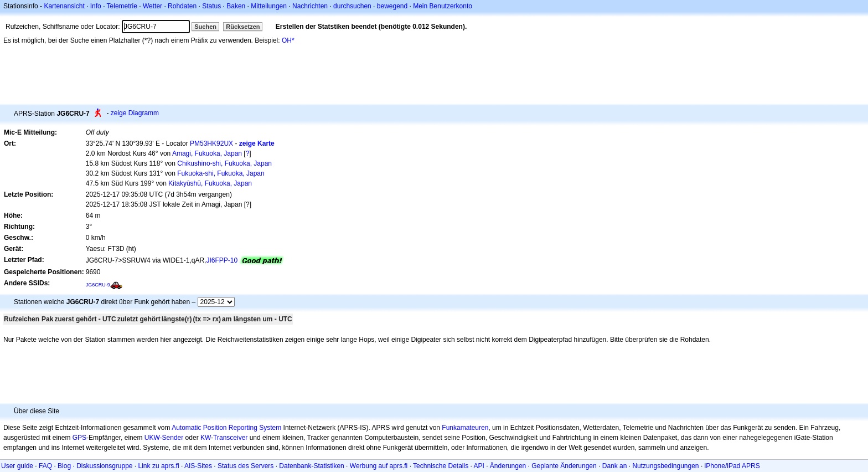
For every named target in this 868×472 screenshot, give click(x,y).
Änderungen (508, 466)
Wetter (153, 6)
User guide (17, 466)
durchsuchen (352, 6)
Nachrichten (310, 6)
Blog (64, 466)
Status (211, 6)
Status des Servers (246, 466)
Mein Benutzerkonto (443, 6)
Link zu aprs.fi (159, 466)
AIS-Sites (198, 466)
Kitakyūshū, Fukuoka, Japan (210, 183)
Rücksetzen (243, 27)
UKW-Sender (164, 438)
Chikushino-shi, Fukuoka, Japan (224, 163)
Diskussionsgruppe (104, 466)
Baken (236, 6)
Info (96, 6)
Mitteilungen (269, 6)
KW (206, 438)
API (479, 466)
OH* (288, 40)
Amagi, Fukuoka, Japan (207, 153)
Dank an (615, 466)
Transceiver (230, 438)
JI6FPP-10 (222, 260)
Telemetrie (122, 6)
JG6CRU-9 (98, 285)
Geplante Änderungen (564, 466)
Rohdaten (182, 6)
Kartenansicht (64, 6)
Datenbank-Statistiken (311, 466)
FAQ (45, 466)
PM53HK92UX (211, 143)
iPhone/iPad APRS (732, 466)
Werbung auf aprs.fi (379, 466)
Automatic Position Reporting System (226, 428)
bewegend (392, 6)
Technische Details (441, 466)
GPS (79, 438)
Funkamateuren (465, 428)
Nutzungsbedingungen (665, 466)
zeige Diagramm (135, 113)
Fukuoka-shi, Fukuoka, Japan (221, 173)
